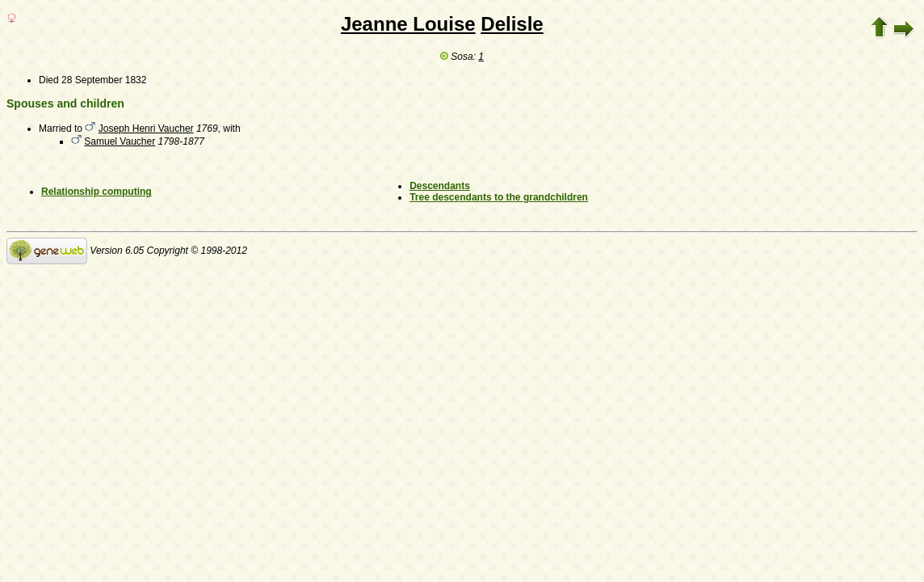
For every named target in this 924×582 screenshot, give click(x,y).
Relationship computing (97, 192)
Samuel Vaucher (120, 141)
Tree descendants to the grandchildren (499, 197)
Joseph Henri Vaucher (146, 129)
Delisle (512, 24)
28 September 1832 (104, 80)
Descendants (440, 186)
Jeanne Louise (408, 24)
